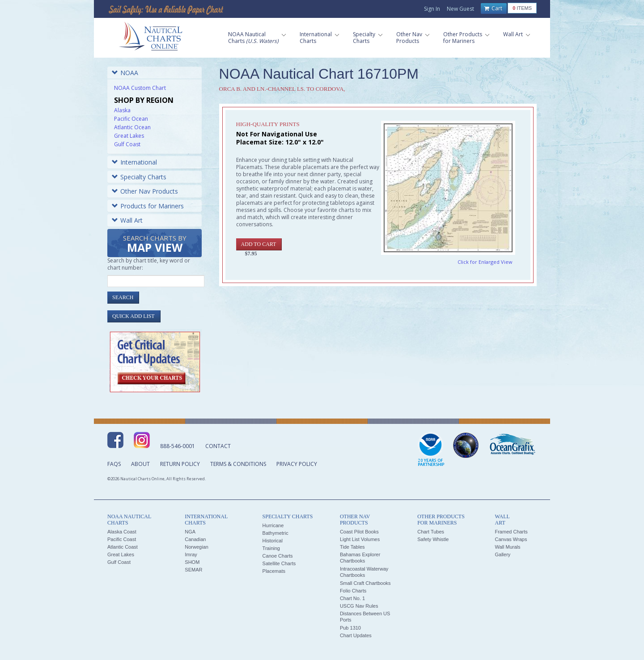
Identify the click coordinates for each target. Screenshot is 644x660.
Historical (273, 541)
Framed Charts (511, 532)
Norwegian (197, 547)
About (140, 464)
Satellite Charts (279, 563)
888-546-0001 (178, 446)
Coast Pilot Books (359, 532)
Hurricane (273, 525)
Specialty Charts (139, 177)
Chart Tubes (431, 532)
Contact (218, 446)
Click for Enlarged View (485, 262)
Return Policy (180, 464)
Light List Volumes (360, 539)
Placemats (274, 571)
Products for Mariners (148, 206)
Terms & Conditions (238, 464)
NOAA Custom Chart (140, 88)
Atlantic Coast (123, 547)
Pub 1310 (350, 628)
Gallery (502, 554)
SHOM (192, 562)
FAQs (114, 464)
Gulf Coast (127, 144)
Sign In (432, 9)
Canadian (195, 539)
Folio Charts (353, 591)
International (134, 162)
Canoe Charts (278, 556)
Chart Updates (356, 635)
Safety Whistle (433, 539)
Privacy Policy (297, 464)
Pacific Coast (122, 539)
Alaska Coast (122, 532)
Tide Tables (352, 547)
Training (271, 548)
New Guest (460, 9)
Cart (493, 8)
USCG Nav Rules (359, 606)
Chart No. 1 (352, 598)
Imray (191, 554)
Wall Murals (507, 547)
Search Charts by (155, 244)
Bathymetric (275, 533)
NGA (190, 532)
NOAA (125, 73)
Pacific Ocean (131, 119)
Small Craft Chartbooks (365, 583)
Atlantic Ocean (132, 127)
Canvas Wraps (511, 539)
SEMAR (193, 570)
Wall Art (127, 220)
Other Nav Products (145, 191)
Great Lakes (129, 136)
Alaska (122, 110)
